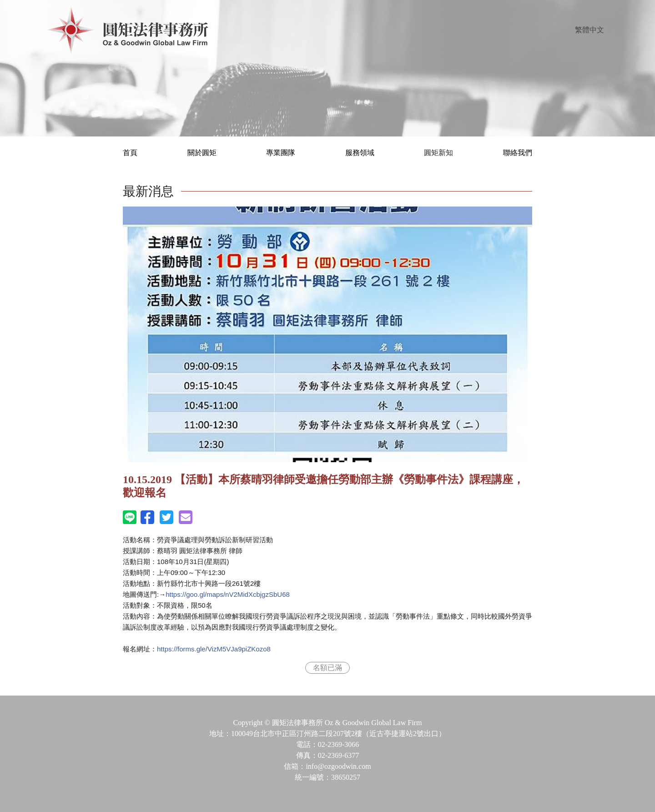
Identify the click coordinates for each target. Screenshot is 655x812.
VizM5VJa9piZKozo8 (214, 649)
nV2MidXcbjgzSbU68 (228, 594)
